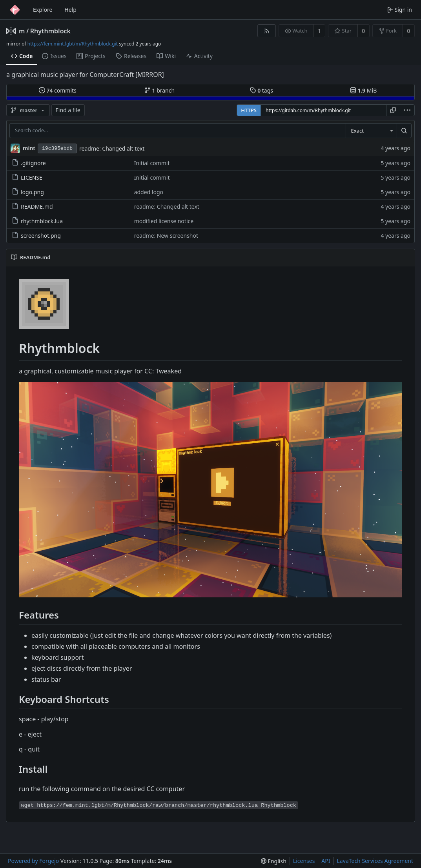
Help (70, 10)
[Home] (15, 10)
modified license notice (164, 221)
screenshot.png (36, 236)
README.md (32, 207)
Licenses (304, 861)
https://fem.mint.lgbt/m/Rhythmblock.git (73, 44)
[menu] (407, 110)
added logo (149, 192)
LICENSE (27, 177)
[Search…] (404, 131)
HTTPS (249, 110)
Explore (43, 10)
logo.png (28, 192)
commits (58, 90)
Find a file (68, 110)
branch (159, 90)
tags (262, 90)
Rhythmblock (50, 31)
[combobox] (371, 131)
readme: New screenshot (166, 236)
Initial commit (152, 163)
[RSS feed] (267, 31)
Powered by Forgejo (33, 861)
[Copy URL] (393, 110)
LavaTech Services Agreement (375, 861)
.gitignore (29, 163)
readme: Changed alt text (112, 148)
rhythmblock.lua (37, 221)
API (326, 861)
